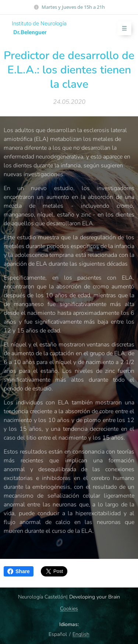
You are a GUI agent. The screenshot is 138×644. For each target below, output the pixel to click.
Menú (122, 28)
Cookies (69, 609)
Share (19, 571)
